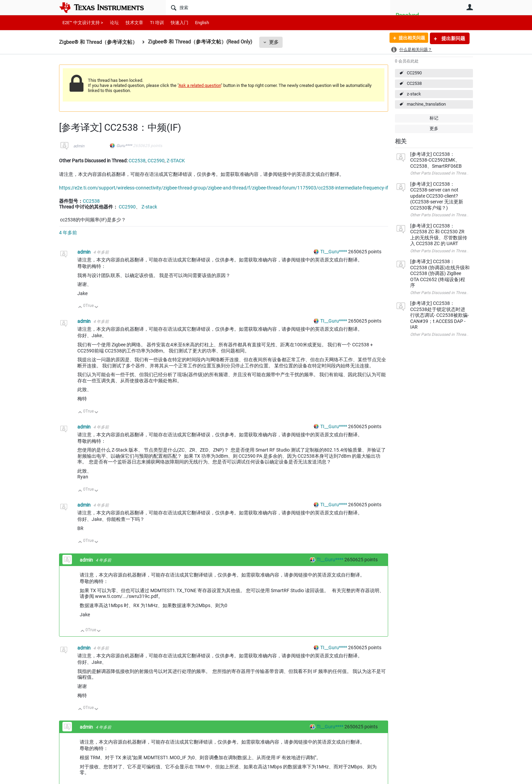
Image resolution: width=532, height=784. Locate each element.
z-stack (414, 94)
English (202, 23)
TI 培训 (157, 23)
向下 (97, 307)
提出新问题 (453, 38)
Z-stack (149, 207)
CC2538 (414, 83)
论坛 (114, 23)
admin (79, 146)
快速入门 (179, 23)
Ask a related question (200, 85)
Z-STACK (176, 161)
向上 (80, 307)
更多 (274, 42)
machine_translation (426, 104)
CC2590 (414, 73)
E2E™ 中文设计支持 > (83, 23)
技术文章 (134, 23)
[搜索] (278, 7)
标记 (434, 118)
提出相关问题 (410, 38)
